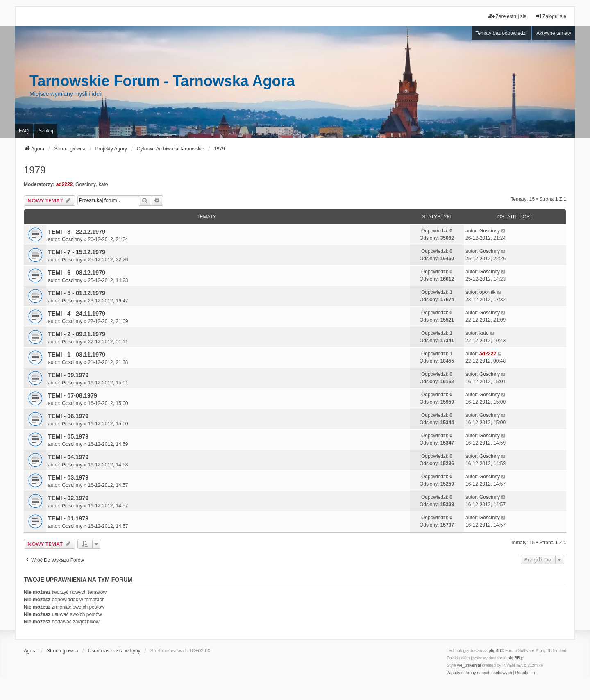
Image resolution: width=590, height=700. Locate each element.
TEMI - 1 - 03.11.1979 (77, 355)
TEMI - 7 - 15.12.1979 (77, 252)
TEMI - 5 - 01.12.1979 (77, 293)
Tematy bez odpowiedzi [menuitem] (501, 33)
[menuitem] (479, 673)
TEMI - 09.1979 (68, 375)
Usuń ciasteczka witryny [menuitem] (114, 651)
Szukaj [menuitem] (46, 131)
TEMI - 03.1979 (68, 477)
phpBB (495, 651)
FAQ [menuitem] (24, 131)
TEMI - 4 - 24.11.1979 (77, 314)
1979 (35, 170)
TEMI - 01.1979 (68, 518)
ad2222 (65, 184)
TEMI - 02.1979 (68, 498)
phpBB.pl (516, 658)
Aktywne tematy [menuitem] (554, 33)
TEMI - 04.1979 (68, 457)
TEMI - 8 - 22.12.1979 (77, 232)
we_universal (469, 665)
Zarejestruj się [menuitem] (507, 16)
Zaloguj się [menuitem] (551, 16)
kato (103, 184)
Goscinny (86, 184)
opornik (487, 292)
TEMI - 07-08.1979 (73, 395)
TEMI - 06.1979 (68, 416)
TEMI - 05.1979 (68, 436)
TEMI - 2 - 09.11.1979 (77, 334)
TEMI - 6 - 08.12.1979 (77, 273)
